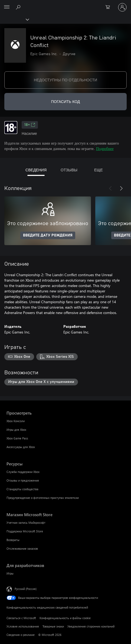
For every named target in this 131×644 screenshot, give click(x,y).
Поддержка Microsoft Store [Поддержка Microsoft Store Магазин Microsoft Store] (25, 531)
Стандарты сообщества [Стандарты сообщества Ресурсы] (22, 489)
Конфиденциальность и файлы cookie (65, 618)
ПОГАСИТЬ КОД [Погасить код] (66, 101)
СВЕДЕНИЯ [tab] (36, 170)
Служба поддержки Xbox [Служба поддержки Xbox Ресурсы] (23, 472)
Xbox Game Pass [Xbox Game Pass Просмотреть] (17, 438)
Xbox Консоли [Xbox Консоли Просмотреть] (16, 421)
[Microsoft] (65, 4)
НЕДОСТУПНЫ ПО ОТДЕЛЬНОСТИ (65, 80)
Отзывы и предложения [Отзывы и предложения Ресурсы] (23, 480)
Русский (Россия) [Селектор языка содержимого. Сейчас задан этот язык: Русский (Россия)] (26, 589)
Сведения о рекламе (21, 635)
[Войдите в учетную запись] (122, 7)
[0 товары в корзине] (109, 7)
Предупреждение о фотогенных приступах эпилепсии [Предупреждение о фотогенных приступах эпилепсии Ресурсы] (43, 498)
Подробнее (105, 149)
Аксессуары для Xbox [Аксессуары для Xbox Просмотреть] (21, 447)
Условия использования (23, 626)
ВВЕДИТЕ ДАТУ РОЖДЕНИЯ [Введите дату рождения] (48, 235)
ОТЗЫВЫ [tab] (69, 170)
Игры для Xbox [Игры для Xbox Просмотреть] (16, 430)
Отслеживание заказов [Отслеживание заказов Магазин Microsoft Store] (22, 548)
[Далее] (121, 188)
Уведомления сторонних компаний (91, 626)
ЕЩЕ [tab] (99, 170)
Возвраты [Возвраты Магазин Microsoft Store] (13, 540)
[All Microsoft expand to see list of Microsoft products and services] (7, 7)
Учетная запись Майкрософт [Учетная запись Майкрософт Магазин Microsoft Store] (26, 523)
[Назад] (110, 188)
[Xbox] (14, 19)
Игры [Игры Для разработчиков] (10, 573)
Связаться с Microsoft (21, 618)
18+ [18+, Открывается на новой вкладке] (30, 125)
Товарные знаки (53, 626)
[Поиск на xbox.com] (19, 7)
